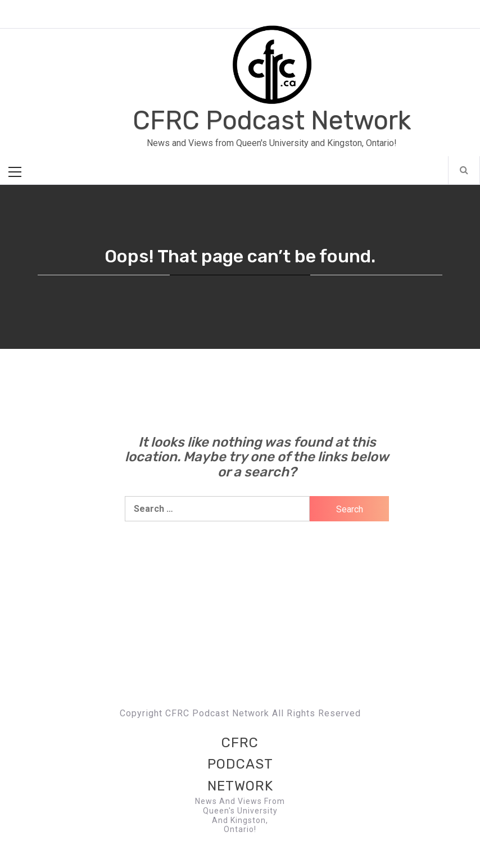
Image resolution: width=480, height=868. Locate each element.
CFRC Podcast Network (272, 121)
